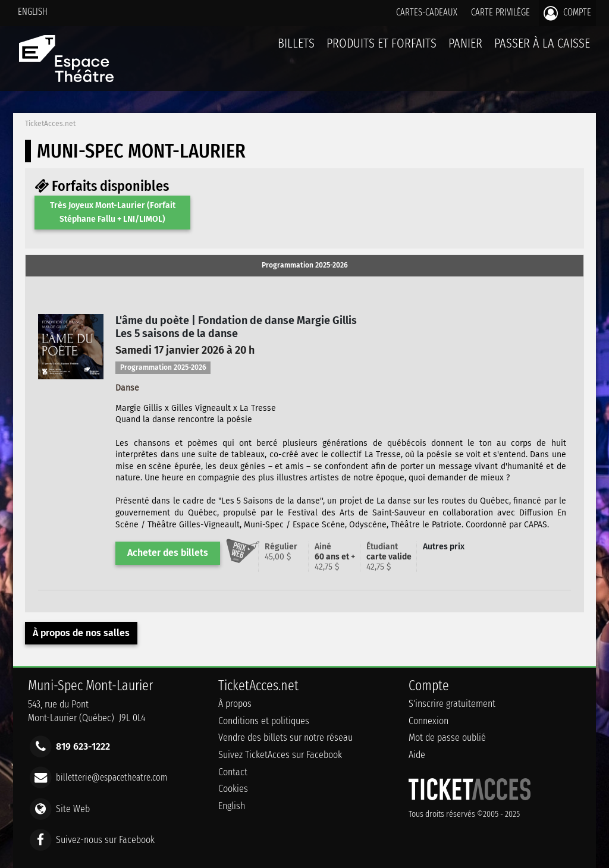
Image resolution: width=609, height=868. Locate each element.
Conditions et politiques (264, 721)
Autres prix (444, 547)
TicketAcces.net (50, 124)
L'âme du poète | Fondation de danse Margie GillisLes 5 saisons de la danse (236, 327)
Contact (233, 772)
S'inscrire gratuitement (452, 704)
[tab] (304, 266)
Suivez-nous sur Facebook (105, 839)
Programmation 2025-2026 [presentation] (305, 265)
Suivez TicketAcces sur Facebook (280, 755)
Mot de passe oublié (447, 738)
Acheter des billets (168, 553)
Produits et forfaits (382, 43)
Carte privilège (500, 12)
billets (296, 43)
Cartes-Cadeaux (427, 12)
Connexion (429, 721)
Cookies (233, 789)
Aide (417, 755)
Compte (567, 13)
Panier (465, 50)
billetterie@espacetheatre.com (112, 777)
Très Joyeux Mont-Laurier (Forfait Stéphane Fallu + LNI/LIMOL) (113, 212)
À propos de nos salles (81, 633)
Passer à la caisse (542, 43)
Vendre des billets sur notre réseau (285, 738)
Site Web (73, 808)
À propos (235, 704)
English (33, 12)
